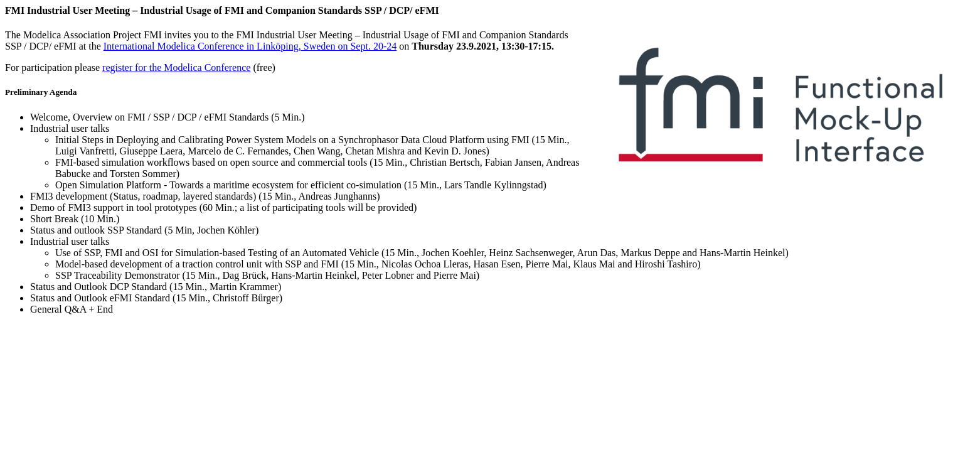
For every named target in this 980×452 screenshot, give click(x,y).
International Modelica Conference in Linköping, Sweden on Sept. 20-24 (250, 46)
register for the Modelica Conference (176, 67)
